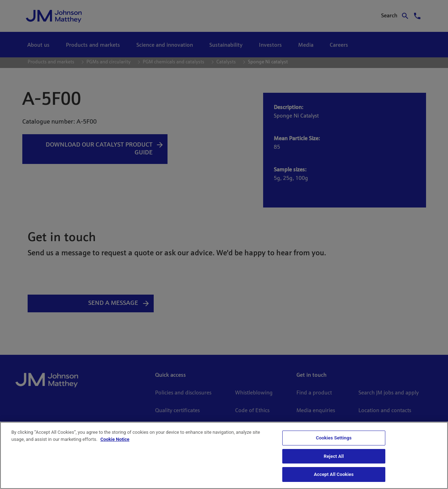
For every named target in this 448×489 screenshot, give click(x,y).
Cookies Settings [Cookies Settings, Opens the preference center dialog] (334, 438)
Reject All (334, 456)
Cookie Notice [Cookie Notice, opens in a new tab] (115, 439)
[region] (224, 455)
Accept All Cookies (334, 474)
